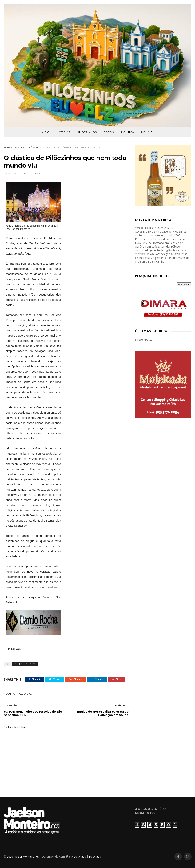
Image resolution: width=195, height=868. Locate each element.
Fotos (109, 132)
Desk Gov (80, 856)
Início (45, 132)
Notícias (64, 132)
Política (128, 132)
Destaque (19, 147)
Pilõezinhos (87, 132)
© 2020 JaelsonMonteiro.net (21, 856)
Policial (148, 132)
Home (7, 147)
